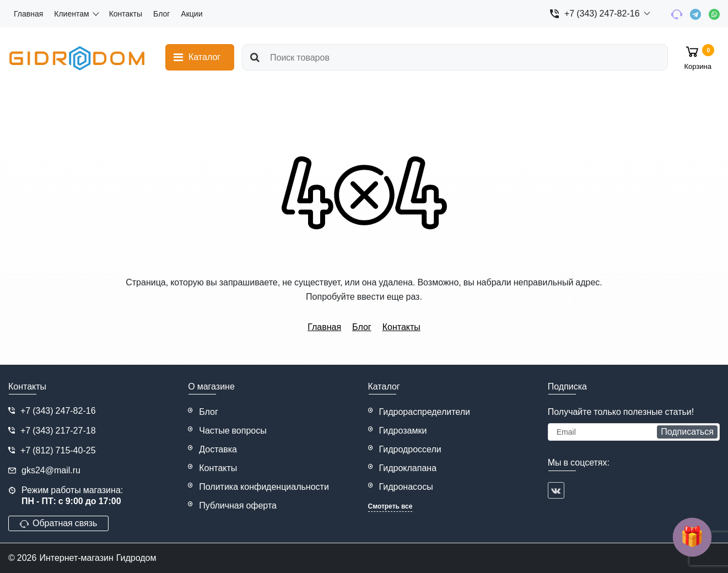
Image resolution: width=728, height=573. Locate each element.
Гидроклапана (408, 468)
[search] (455, 57)
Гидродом (136, 558)
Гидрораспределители (425, 412)
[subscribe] (634, 432)
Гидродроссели (410, 449)
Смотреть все (390, 506)
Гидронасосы (406, 487)
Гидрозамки (403, 431)
